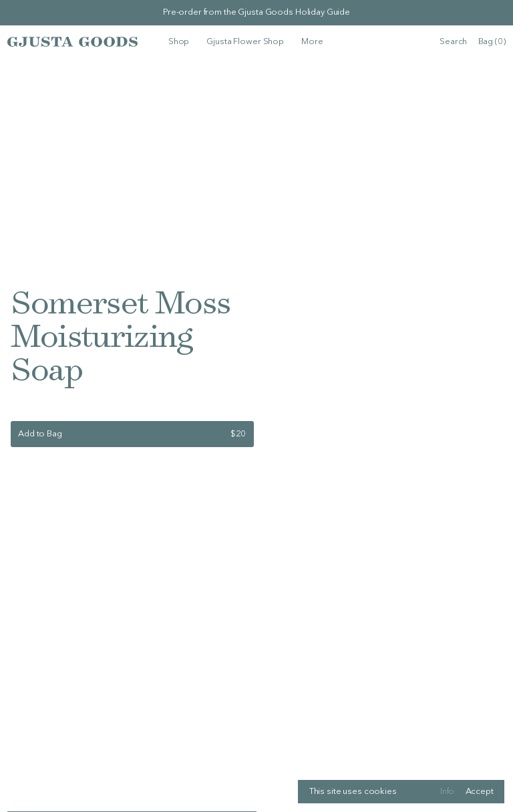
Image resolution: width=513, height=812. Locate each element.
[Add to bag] (132, 434)
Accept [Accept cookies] (480, 792)
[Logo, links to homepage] (72, 41)
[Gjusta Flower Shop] (245, 42)
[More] (312, 42)
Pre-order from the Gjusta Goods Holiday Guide (256, 12)
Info (447, 792)
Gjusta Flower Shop (245, 42)
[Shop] (179, 42)
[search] (453, 42)
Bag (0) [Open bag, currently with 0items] (492, 42)
